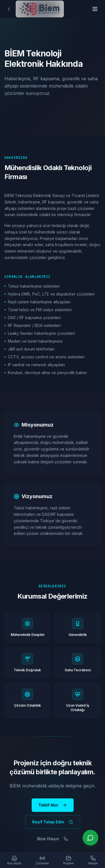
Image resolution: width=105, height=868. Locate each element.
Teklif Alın (53, 805)
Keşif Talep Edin (53, 822)
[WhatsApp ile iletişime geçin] (90, 838)
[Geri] (9, 9)
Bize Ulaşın (53, 839)
